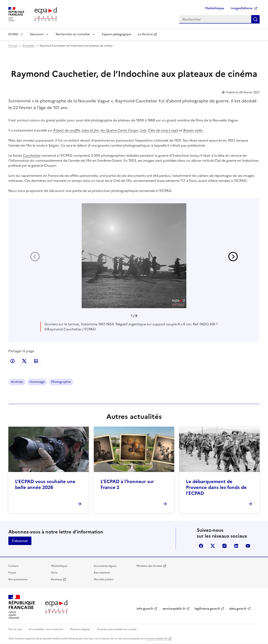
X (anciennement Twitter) (213, 546)
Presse (12, 573)
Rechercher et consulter (73, 34)
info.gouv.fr (145, 609)
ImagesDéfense (242, 8)
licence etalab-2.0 (157, 639)
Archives (17, 382)
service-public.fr (174, 609)
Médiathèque (215, 8)
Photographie (61, 382)
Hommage (37, 382)
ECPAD (13, 34)
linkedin (236, 546)
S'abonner (20, 541)
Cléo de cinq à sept (163, 130)
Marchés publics (104, 579)
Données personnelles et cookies (117, 629)
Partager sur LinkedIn (36, 361)
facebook (201, 546)
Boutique (57, 579)
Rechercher (255, 19)
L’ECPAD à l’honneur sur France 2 (127, 484)
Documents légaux (105, 566)
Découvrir (37, 34)
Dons (54, 573)
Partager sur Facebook (13, 361)
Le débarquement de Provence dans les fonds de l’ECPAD (216, 487)
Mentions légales (80, 629)
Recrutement (102, 573)
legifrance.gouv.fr (207, 609)
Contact (13, 566)
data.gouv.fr (238, 609)
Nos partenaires (18, 579)
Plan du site (15, 629)
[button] (233, 257)
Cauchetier (32, 155)
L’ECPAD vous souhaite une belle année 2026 (45, 484)
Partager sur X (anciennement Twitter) (24, 361)
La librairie (145, 34)
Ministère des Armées (149, 566)
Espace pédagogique (117, 34)
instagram (224, 546)
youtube (248, 546)
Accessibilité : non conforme (46, 629)
